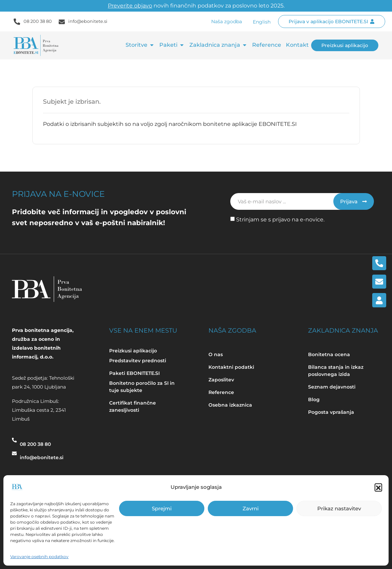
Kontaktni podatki (231, 367)
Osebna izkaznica (230, 405)
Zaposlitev (221, 380)
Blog (315, 399)
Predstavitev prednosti (138, 361)
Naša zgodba (227, 21)
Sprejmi (162, 508)
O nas (216, 354)
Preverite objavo (130, 6)
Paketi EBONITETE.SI (134, 373)
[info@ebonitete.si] (14, 457)
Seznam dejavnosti (332, 387)
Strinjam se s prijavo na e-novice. (280, 220)
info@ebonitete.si (88, 21)
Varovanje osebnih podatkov (39, 557)
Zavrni (251, 508)
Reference (221, 392)
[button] (378, 487)
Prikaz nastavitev (339, 508)
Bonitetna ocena (329, 354)
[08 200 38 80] (14, 443)
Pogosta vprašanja (331, 412)
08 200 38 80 (38, 21)
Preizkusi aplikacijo (133, 351)
